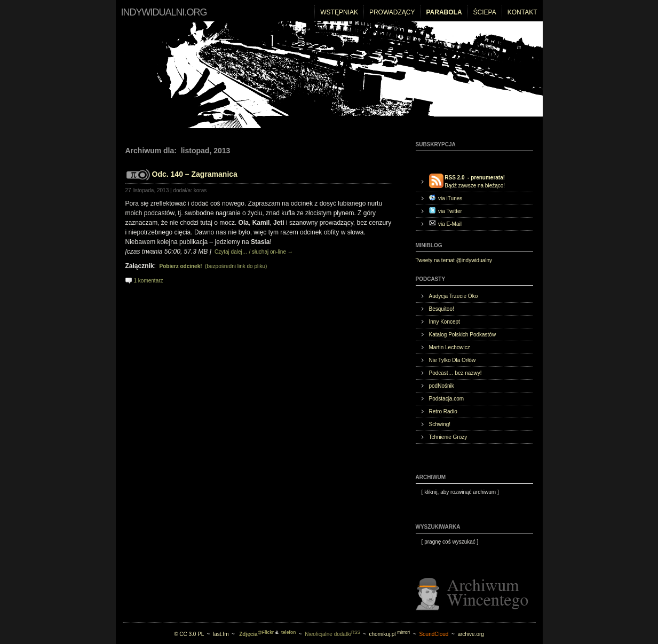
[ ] (457, 492)
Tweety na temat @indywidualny (454, 260)
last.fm (221, 634)
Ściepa (485, 12)
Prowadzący (392, 12)
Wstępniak (339, 12)
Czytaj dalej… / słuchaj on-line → (253, 252)
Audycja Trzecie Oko (454, 296)
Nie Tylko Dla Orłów (453, 360)
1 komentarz (149, 281)
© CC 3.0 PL (189, 634)
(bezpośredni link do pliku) (213, 266)
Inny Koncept (445, 322)
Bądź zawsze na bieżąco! (467, 181)
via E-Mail (445, 223)
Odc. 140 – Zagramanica (195, 174)
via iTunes (446, 198)
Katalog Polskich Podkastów (463, 335)
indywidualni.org (164, 12)
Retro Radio (443, 411)
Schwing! (440, 424)
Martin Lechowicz (450, 347)
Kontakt (522, 12)
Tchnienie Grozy (448, 437)
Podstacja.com (447, 399)
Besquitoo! (442, 309)
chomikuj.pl (390, 634)
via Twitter (446, 211)
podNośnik (442, 386)
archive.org (470, 634)
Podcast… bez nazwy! (455, 373)
